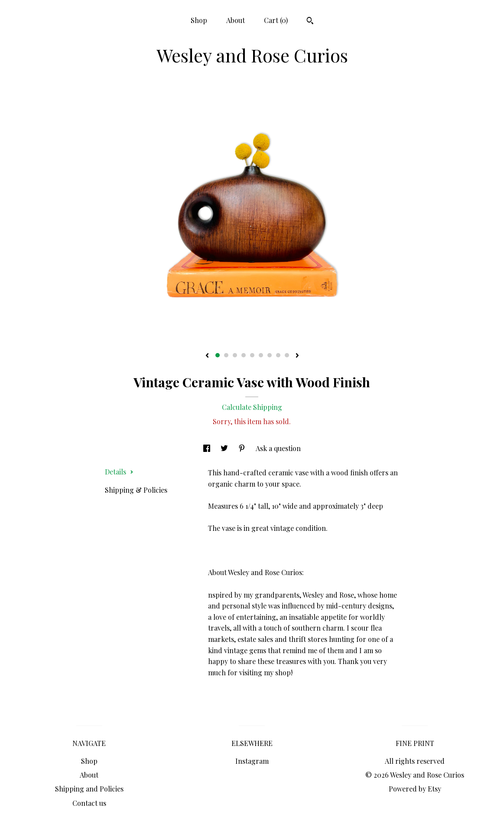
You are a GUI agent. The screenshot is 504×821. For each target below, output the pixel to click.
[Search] (310, 22)
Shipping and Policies (89, 789)
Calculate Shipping (252, 407)
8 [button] (278, 355)
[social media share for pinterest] (243, 448)
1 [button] (218, 355)
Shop (199, 20)
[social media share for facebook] (208, 448)
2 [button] (226, 355)
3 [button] (235, 355)
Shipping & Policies (136, 490)
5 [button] (252, 355)
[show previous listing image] (207, 356)
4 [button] (244, 355)
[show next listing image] (297, 356)
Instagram (252, 761)
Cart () (276, 20)
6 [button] (261, 355)
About (236, 20)
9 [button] (287, 355)
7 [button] (270, 355)
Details (119, 472)
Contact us (89, 803)
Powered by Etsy (415, 789)
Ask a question (278, 448)
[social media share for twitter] (225, 448)
